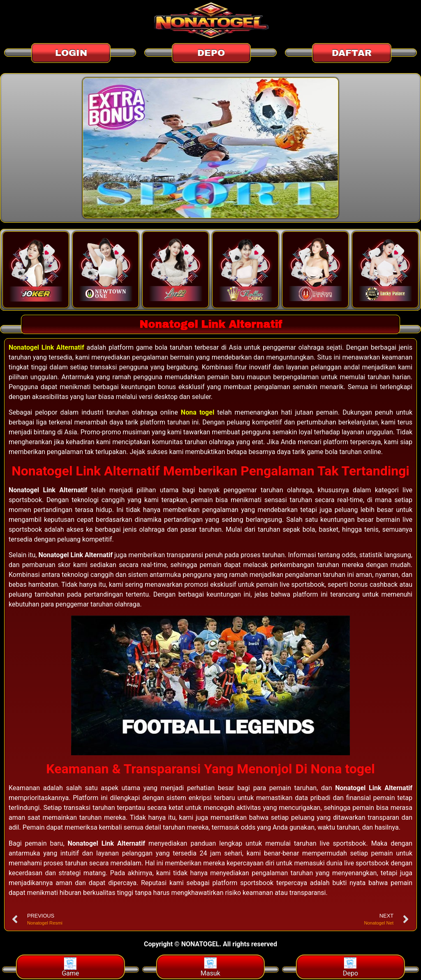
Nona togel (198, 412)
